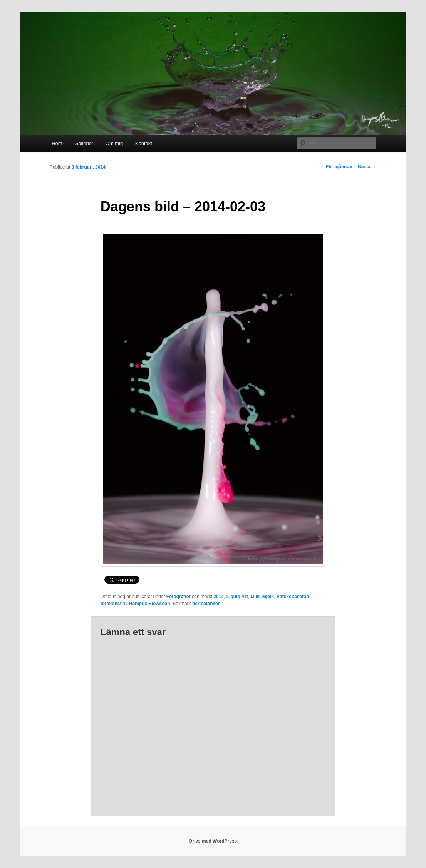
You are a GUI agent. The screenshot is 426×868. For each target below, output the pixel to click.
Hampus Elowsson (150, 604)
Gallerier (84, 143)
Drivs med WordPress (213, 841)
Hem (57, 143)
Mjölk (268, 597)
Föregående (336, 167)
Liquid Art (237, 597)
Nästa (367, 167)
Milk (255, 597)
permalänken (206, 604)
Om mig (114, 143)
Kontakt (144, 143)
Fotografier (179, 597)
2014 (219, 597)
